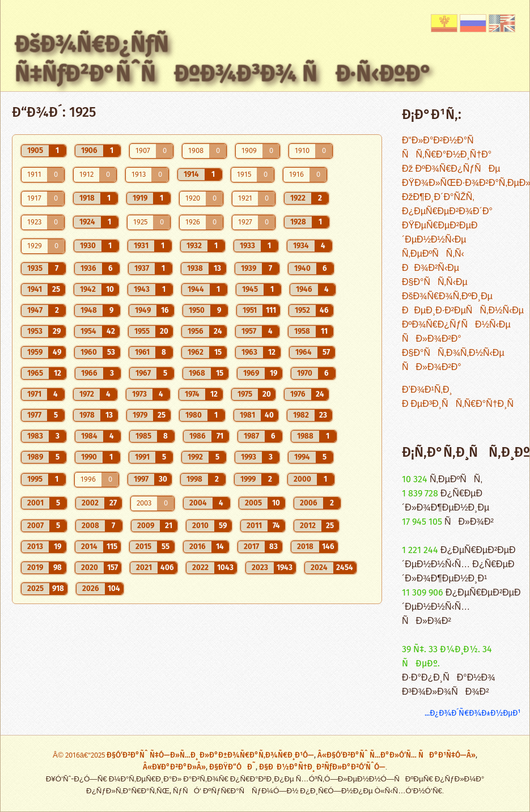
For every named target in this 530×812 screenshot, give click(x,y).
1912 (86, 175)
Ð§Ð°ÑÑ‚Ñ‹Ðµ (435, 282)
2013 (35, 547)
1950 (197, 311)
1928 (298, 222)
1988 (305, 436)
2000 (302, 479)
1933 (247, 246)
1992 (195, 457)
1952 (302, 311)
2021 (144, 568)
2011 (254, 526)
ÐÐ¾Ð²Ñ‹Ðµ (431, 268)
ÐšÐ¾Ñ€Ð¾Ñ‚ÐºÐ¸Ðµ (447, 297)
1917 (34, 199)
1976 (298, 394)
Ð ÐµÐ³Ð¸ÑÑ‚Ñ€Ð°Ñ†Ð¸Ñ (461, 404)
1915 (244, 175)
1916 (296, 175)
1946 (304, 290)
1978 (87, 415)
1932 (194, 246)
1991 (142, 457)
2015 (143, 547)
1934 (301, 246)
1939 (249, 269)
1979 (140, 415)
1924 (87, 222)
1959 (35, 352)
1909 (249, 151)
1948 (89, 311)
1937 (142, 269)
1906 (89, 151)
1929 (35, 246)
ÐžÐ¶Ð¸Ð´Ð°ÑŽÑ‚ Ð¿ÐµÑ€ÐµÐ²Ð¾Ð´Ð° (447, 205)
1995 (35, 479)
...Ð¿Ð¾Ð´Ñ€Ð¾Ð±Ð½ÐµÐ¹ (473, 713)
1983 (35, 436)
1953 (35, 331)
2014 (89, 547)
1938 (195, 269)
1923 (34, 222)
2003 (144, 503)
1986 (198, 436)
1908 (196, 151)
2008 (90, 526)
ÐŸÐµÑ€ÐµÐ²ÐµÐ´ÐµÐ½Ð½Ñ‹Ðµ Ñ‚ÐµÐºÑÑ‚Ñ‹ (440, 240)
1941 (35, 290)
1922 (298, 198)
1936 (88, 269)
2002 (90, 503)
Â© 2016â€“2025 (80, 756)
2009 (146, 526)
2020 (90, 568)
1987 (251, 436)
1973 (139, 394)
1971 (34, 394)
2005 (253, 503)
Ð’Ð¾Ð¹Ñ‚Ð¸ (427, 390)
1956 (196, 331)
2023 (260, 568)
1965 (35, 373)
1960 (89, 352)
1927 (245, 222)
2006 (309, 503)
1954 (88, 331)
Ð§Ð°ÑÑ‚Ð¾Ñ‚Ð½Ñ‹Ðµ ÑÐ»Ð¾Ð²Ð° (453, 360)
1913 (139, 175)
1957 (249, 331)
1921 (245, 199)
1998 (194, 479)
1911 (34, 175)
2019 (35, 568)
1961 (142, 352)
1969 (251, 373)
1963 (249, 352)
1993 (249, 457)
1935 (35, 269)
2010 (200, 526)
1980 (194, 415)
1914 (191, 175)
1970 (305, 373)
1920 (193, 199)
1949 (143, 311)
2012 (308, 526)
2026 (91, 589)
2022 (200, 568)
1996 (88, 480)
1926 (193, 222)
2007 (35, 526)
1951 (250, 311)
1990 (89, 457)
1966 (89, 373)
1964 (304, 352)
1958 (302, 331)
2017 (251, 547)
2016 (198, 547)
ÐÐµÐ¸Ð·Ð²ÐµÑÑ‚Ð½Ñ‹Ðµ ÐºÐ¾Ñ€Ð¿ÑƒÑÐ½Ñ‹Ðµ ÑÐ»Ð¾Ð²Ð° (463, 325)
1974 (192, 394)
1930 (88, 246)
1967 (143, 373)
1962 (196, 352)
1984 (89, 436)
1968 (197, 373)
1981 (247, 415)
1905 (35, 151)
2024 (319, 568)
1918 (87, 198)
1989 (35, 457)
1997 (141, 479)
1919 (140, 198)
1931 (141, 246)
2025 (35, 589)
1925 (140, 222)
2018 (305, 547)
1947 (35, 311)
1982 (301, 415)
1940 (302, 269)
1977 (34, 415)
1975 (245, 394)
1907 (143, 151)
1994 (302, 457)
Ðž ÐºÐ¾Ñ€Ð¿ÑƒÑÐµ (451, 169)
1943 (142, 290)
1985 (143, 436)
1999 (248, 479)
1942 (88, 290)
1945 (250, 290)
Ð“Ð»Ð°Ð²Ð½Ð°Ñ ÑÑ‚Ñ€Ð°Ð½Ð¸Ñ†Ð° (447, 148)
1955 (142, 331)
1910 (302, 151)
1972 (87, 394)
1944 (196, 290)
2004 (198, 503)
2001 (35, 503)
